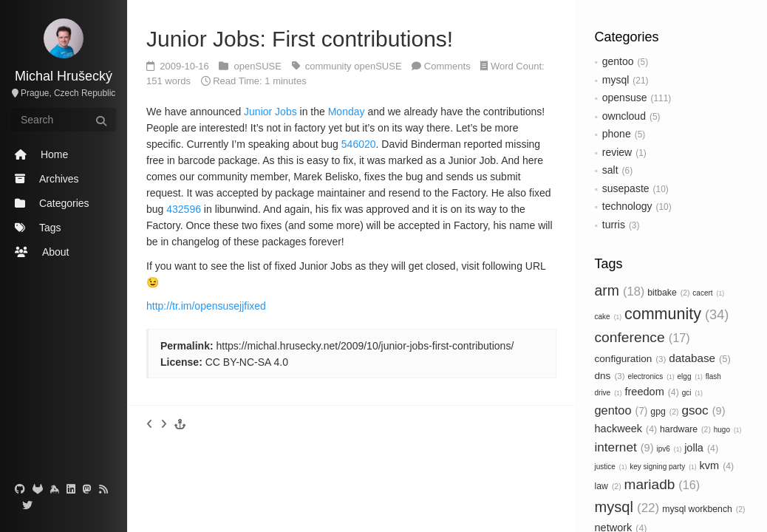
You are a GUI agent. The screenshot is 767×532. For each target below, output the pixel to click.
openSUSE (259, 66)
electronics (651, 376)
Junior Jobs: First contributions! (300, 39)
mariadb (662, 484)
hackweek (626, 429)
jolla (701, 448)
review (617, 152)
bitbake (668, 293)
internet (624, 447)
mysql (616, 80)
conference (642, 337)
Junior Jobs (270, 112)
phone (617, 134)
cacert (708, 293)
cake (609, 317)
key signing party (663, 467)
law (608, 486)
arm (620, 290)
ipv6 (669, 449)
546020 (359, 144)
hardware (685, 429)
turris (614, 225)
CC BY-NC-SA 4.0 (247, 362)
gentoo (618, 61)
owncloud (624, 116)
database (700, 358)
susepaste (626, 188)
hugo (728, 430)
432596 (184, 209)
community (676, 314)
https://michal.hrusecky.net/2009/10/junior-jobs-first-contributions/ (365, 346)
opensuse (625, 98)
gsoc (703, 410)
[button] (180, 424)
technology (627, 206)
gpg (664, 412)
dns (610, 376)
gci (692, 393)
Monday (347, 112)
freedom (652, 392)
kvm (717, 465)
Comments (447, 66)
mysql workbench (703, 509)
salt (610, 170)
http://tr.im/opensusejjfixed (206, 306)
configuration (631, 359)
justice (611, 467)
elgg (690, 376)
